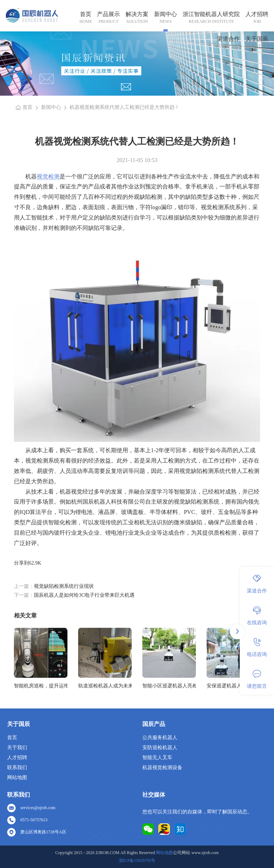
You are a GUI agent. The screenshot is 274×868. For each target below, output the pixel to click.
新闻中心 (166, 14)
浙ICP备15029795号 (137, 861)
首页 (86, 14)
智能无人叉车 (157, 758)
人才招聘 (257, 14)
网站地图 (17, 778)
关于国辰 (257, 39)
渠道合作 (228, 39)
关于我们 (17, 748)
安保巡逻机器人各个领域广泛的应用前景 (233, 686)
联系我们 (17, 768)
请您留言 (257, 679)
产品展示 (108, 14)
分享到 (21, 563)
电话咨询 (257, 647)
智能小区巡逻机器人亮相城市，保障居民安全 (169, 686)
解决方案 (137, 14)
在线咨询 (257, 616)
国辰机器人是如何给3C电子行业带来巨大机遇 (84, 595)
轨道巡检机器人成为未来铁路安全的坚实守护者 (105, 686)
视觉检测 (48, 176)
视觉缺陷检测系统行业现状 (64, 586)
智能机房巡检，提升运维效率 (41, 686)
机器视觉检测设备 (162, 768)
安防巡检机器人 (160, 748)
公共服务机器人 (160, 738)
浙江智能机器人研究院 (211, 14)
